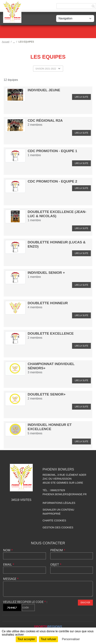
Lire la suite (81, 97)
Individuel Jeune (44, 90)
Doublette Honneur (48, 303)
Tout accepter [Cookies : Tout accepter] (26, 639)
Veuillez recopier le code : (25, 602)
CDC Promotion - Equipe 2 (52, 181)
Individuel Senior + (46, 273)
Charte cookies (54, 520)
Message (11, 579)
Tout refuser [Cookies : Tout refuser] (48, 639)
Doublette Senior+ (47, 394)
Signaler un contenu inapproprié (58, 512)
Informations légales (59, 503)
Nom (8, 550)
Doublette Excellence (51, 333)
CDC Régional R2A (45, 120)
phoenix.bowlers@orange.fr (65, 494)
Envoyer (85, 602)
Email (9, 564)
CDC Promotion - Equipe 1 (52, 151)
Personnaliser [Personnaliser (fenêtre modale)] (71, 639)
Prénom (58, 550)
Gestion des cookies (58, 527)
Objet (56, 564)
